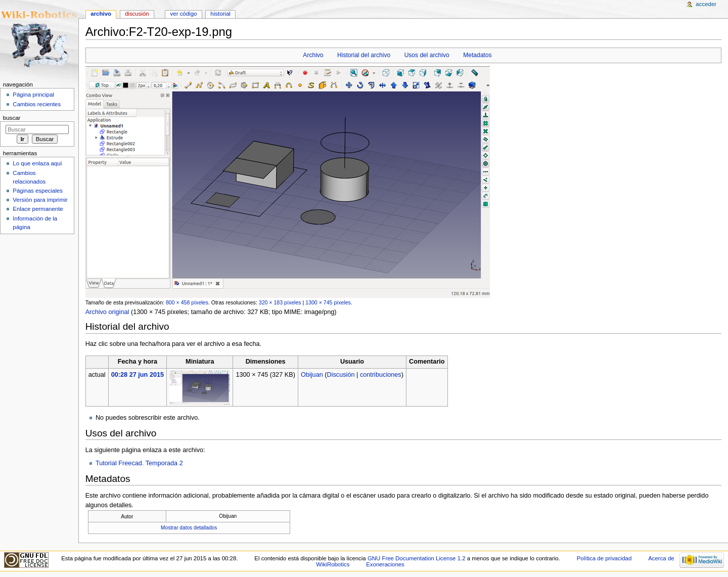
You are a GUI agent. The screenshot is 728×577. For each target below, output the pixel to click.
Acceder (706, 4)
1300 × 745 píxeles (328, 302)
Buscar (12, 118)
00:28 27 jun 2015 (138, 375)
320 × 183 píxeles (280, 302)
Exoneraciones (385, 564)
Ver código (184, 14)
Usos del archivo (427, 55)
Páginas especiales (38, 191)
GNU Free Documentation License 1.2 (417, 558)
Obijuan (312, 375)
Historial (220, 14)
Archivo (313, 55)
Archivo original (107, 312)
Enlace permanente (38, 209)
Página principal (33, 95)
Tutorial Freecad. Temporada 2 (139, 463)
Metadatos (477, 55)
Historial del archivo (364, 55)
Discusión (341, 375)
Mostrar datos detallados (189, 528)
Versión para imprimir (40, 200)
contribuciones (381, 375)
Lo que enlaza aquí (37, 163)
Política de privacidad (604, 558)
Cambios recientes (37, 104)
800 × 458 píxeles (187, 302)
